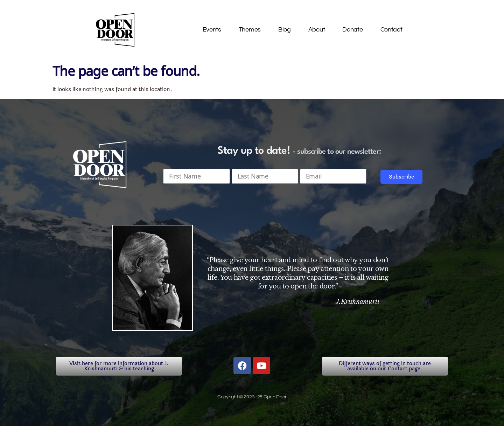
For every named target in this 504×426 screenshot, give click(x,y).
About (317, 30)
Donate (352, 30)
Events (212, 30)
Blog (285, 30)
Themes (250, 30)
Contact (391, 30)
